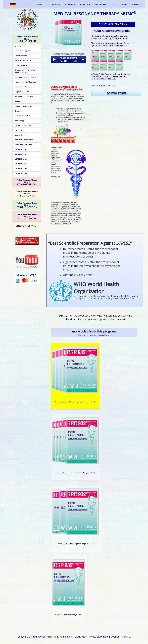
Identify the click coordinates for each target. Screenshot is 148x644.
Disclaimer (80, 637)
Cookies (115, 637)
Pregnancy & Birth (22, 92)
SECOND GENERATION (27, 182)
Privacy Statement (98, 637)
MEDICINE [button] (85, 4)
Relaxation (19, 101)
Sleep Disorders (21, 56)
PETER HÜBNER (54, 4)
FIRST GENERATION (27, 39)
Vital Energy (20, 121)
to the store (116, 93)
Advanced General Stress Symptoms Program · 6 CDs (76, 473)
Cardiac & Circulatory (23, 65)
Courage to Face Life (22, 116)
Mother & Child (21, 135)
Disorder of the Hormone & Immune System (25, 71)
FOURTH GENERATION (27, 205)
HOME (40, 4)
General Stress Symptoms (25, 60)
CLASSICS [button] (70, 4)
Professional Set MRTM (24, 145)
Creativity (18, 111)
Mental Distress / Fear (23, 125)
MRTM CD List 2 (21, 154)
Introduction (20, 46)
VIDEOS (124, 4)
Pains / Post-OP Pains (23, 87)
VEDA (114, 4)
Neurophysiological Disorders (26, 77)
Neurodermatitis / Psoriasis (25, 82)
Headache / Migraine (23, 51)
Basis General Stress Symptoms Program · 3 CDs (76, 544)
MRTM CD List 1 (21, 149)
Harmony (18, 130)
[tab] (27, 39)
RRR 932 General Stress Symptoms (69, 615)
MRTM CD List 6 (21, 173)
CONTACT (136, 4)
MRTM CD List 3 (21, 159)
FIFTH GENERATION (27, 217)
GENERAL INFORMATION (27, 226)
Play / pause (54, 59)
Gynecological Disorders (24, 97)
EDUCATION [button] (101, 4)
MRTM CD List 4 (21, 164)
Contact (126, 637)
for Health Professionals (24, 140)
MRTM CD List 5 (21, 169)
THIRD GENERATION (27, 194)
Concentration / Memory (24, 106)
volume (83, 59)
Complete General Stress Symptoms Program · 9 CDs (75, 402)
